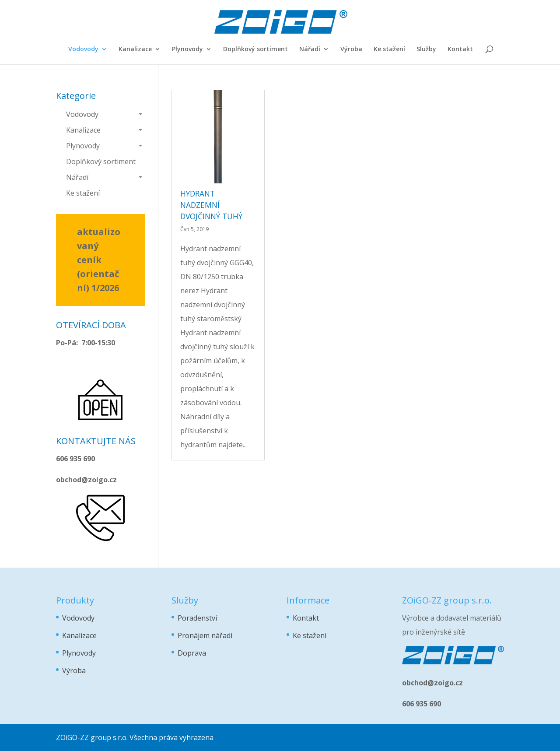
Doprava (192, 653)
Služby (426, 49)
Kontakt (460, 49)
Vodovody (83, 49)
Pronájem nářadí (205, 635)
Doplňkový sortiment (255, 49)
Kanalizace (135, 49)
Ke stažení (389, 49)
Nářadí (310, 49)
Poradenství (197, 618)
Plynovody (187, 49)
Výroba (351, 49)
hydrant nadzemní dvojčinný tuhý (211, 205)
